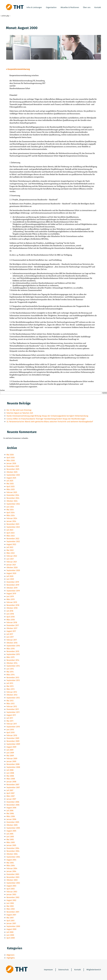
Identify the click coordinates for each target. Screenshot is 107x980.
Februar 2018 (12, 622)
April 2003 (11, 889)
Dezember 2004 (13, 848)
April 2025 (11, 487)
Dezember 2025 (13, 466)
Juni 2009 (10, 753)
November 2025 (13, 469)
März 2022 (11, 553)
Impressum (48, 970)
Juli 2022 (10, 547)
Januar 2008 (11, 782)
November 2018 (13, 605)
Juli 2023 (10, 530)
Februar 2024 (12, 518)
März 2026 (11, 461)
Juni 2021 (10, 559)
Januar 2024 (11, 521)
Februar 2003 (12, 892)
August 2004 (11, 860)
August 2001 (11, 915)
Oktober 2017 (12, 628)
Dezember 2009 (13, 738)
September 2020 (13, 570)
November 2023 (13, 524)
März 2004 (11, 866)
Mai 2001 (10, 918)
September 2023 (13, 527)
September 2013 (13, 680)
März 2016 (11, 649)
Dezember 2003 (13, 874)
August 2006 (11, 808)
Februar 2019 (12, 602)
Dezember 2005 (13, 822)
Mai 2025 (10, 484)
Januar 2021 (11, 565)
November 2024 (13, 498)
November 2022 (13, 539)
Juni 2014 (10, 669)
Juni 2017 (10, 637)
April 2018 (11, 617)
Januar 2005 (11, 845)
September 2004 (13, 857)
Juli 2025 (10, 481)
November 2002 (13, 897)
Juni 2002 (10, 903)
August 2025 (11, 478)
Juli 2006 (10, 811)
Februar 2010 (12, 735)
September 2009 (13, 744)
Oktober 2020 (12, 568)
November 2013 (13, 678)
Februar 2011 (12, 724)
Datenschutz (64, 970)
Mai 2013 (10, 686)
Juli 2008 (10, 770)
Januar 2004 (11, 871)
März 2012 (11, 704)
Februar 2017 (12, 640)
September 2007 (13, 787)
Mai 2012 (10, 701)
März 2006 (11, 816)
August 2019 (11, 594)
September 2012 (13, 698)
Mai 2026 (10, 455)
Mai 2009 (10, 756)
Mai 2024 (10, 510)
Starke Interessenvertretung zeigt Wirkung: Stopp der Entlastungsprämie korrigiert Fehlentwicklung (47, 416)
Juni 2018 (10, 614)
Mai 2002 (10, 906)
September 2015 (13, 654)
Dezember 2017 (13, 625)
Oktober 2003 (12, 880)
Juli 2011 (10, 718)
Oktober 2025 (12, 472)
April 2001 (11, 921)
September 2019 (13, 591)
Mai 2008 (10, 776)
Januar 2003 (11, 894)
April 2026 (11, 458)
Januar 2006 (11, 819)
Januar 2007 (11, 799)
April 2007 (11, 793)
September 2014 (13, 666)
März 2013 (11, 689)
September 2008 (13, 767)
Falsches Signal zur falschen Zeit (20, 413)
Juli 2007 (10, 790)
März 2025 (11, 489)
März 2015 (11, 657)
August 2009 (11, 747)
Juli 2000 (10, 932)
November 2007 (13, 785)
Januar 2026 (11, 463)
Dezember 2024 (13, 495)
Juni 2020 (10, 579)
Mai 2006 (10, 814)
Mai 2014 (10, 672)
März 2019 (11, 599)
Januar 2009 (11, 761)
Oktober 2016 (12, 643)
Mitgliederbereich (94, 970)
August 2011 (11, 715)
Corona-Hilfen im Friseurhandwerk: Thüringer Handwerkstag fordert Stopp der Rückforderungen (46, 419)
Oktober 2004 (12, 854)
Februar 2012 (12, 706)
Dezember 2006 (13, 802)
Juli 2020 (10, 576)
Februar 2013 (12, 692)
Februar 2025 (12, 492)
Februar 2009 (12, 759)
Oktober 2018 (12, 608)
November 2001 (13, 912)
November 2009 (13, 741)
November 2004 (13, 851)
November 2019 (13, 585)
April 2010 (11, 733)
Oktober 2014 (12, 663)
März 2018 (11, 620)
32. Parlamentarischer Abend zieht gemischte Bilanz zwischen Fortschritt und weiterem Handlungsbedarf (50, 422)
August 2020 (11, 573)
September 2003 (13, 883)
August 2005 (11, 831)
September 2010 (13, 727)
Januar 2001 (11, 923)
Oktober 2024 (12, 501)
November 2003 (13, 877)
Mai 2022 (10, 550)
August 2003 (11, 886)
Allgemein (11, 955)
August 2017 (11, 631)
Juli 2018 (10, 611)
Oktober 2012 (12, 695)
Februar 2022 (12, 556)
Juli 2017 (10, 634)
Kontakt (98, 7)
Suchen (2, 390)
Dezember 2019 (13, 582)
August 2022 (11, 544)
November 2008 (13, 764)
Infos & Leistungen (34, 7)
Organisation (51, 7)
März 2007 (11, 796)
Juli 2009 (10, 750)
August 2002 (11, 900)
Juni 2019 (10, 596)
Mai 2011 (10, 721)
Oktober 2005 (12, 825)
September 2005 (13, 828)
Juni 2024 (10, 507)
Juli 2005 (10, 834)
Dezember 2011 (13, 709)
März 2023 (11, 536)
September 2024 (13, 504)
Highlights (11, 958)
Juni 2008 (10, 773)
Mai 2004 (10, 863)
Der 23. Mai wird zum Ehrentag (19, 410)
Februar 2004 (12, 868)
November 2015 (13, 651)
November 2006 (13, 805)
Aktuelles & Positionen (70, 7)
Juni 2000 (10, 935)
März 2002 (11, 909)
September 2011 (13, 712)
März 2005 (11, 842)
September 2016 (13, 646)
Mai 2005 (10, 840)
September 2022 (13, 541)
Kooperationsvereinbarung (19, 69)
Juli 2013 (10, 683)
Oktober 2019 (12, 588)
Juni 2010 (10, 730)
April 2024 (11, 513)
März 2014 (11, 675)
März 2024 (11, 515)
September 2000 (13, 926)
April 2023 (11, 533)
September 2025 (13, 475)
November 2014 (13, 660)
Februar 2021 (12, 562)
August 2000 (11, 929)
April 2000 (11, 938)
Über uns (87, 7)
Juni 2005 (10, 837)
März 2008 (11, 779)
